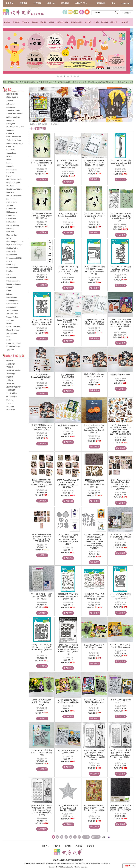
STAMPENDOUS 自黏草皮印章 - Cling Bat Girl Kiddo (94, 647)
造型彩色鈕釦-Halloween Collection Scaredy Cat (94, 375)
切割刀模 (88, 22)
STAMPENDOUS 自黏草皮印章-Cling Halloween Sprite (94, 702)
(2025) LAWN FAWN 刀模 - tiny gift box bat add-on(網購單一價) (120, 596)
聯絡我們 (68, 846)
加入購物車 (42, 179)
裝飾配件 (44, 22)
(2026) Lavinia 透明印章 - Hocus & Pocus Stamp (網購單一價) (42, 163)
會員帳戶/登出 (81, 3)
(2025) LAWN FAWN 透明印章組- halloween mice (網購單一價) (68, 596)
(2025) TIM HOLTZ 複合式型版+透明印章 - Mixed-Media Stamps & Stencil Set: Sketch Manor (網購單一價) (42, 810)
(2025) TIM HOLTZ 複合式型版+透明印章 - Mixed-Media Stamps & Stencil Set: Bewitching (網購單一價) (120, 755)
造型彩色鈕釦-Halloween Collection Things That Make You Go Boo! (42, 427)
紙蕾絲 (52, 22)
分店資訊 (37, 3)
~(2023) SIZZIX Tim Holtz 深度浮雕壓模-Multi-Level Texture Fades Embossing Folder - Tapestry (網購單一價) (68, 649)
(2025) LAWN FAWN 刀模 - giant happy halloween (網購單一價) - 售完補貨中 (120, 269)
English (126, 3)
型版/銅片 (25, 22)
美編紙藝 (35, 22)
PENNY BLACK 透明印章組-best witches (68, 752)
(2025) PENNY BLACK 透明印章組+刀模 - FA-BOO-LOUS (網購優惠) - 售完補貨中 (120, 217)
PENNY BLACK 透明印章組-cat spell (120, 701)
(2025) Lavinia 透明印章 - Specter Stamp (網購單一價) (68, 216)
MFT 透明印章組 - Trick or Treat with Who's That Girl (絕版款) (120, 537)
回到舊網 (65, 3)
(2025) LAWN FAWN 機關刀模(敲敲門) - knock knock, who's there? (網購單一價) (94, 270)
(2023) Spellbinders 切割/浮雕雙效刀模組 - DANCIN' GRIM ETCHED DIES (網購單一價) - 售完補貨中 (68, 539)
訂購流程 (23, 3)
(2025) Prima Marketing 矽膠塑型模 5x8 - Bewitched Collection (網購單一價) (94, 483)
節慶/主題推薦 (42, 124)
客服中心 (51, 3)
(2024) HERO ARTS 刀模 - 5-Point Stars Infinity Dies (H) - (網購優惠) (68, 808)
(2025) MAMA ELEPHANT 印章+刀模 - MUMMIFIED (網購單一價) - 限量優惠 (94, 322)
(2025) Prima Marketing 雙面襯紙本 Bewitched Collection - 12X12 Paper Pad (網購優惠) (68, 483)
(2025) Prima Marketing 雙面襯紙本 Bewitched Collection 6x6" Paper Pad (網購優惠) (42, 483)
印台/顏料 (16, 22)
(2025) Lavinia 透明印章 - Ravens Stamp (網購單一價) (94, 216)
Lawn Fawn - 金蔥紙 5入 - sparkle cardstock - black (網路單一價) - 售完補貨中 (120, 808)
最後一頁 (96, 837)
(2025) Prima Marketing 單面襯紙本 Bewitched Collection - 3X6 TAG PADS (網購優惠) (42, 538)
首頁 (32, 124)
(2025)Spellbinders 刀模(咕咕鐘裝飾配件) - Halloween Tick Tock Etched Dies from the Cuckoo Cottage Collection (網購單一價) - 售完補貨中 (94, 541)
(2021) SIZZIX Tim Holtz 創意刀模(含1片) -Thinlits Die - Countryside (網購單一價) (94, 809)
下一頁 (86, 837)
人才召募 (79, 846)
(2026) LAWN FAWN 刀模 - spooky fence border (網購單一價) (120, 163)
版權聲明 (90, 846)
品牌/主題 (114, 22)
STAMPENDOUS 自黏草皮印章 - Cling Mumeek (120, 646)
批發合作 (46, 846)
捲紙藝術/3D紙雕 (63, 22)
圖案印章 (7, 22)
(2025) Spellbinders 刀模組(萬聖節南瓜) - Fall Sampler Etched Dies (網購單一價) (94, 429)
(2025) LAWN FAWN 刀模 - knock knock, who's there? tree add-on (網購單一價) (68, 270)
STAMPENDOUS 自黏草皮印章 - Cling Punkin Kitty (68, 701)
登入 (113, 3)
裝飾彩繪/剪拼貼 (77, 22)
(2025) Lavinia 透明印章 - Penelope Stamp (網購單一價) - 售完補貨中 (42, 216)
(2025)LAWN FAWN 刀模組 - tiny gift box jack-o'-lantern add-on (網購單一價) (42, 648)
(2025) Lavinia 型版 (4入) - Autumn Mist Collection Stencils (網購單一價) (42, 269)
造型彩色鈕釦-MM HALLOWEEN (68, 376)
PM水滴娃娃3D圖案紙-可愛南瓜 (68, 427)
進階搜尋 (127, 13)
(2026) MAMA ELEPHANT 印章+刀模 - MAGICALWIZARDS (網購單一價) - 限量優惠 (68, 164)
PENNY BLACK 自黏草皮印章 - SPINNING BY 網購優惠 (42, 753)
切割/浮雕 (105, 22)
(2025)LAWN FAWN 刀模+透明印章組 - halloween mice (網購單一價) (94, 596)
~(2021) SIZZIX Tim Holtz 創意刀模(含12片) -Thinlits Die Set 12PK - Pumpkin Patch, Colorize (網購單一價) (120, 324)
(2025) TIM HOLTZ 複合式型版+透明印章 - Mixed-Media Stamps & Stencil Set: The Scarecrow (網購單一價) (94, 755)
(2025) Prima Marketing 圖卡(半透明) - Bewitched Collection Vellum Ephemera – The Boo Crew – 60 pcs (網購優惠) (120, 430)
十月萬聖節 (53, 124)
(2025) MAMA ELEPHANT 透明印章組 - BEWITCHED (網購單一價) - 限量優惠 (68, 323)
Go (109, 837)
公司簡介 (10, 3)
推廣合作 (57, 846)
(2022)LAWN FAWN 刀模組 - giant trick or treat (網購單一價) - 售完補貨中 (42, 322)
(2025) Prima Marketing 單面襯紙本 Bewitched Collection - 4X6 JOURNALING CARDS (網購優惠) (120, 484)
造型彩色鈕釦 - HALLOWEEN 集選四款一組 (42, 377)
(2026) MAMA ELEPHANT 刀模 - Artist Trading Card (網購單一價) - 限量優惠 (94, 163)
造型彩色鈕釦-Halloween (120, 375)
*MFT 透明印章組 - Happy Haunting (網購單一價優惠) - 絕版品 (42, 596)
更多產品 (125, 22)
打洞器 (96, 22)
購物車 (101, 3)
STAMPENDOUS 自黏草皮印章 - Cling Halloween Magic (42, 702)
